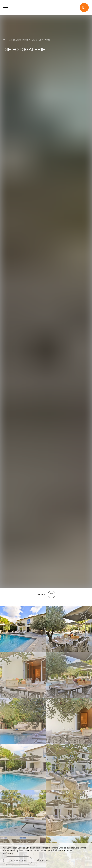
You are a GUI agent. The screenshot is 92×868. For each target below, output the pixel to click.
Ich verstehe (18, 860)
